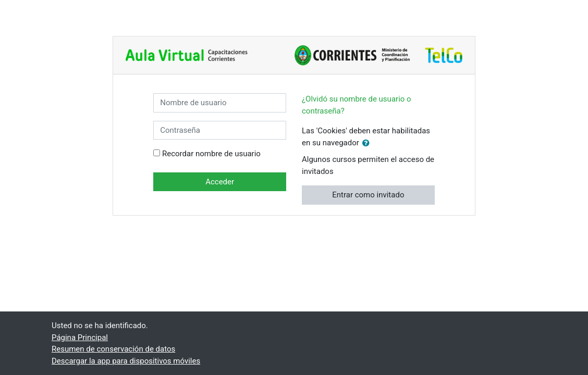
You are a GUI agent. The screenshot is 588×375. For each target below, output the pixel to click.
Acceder (220, 182)
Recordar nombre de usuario (211, 154)
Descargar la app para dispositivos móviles (126, 361)
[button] (368, 143)
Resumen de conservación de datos (113, 349)
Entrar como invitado (368, 195)
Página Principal (80, 337)
